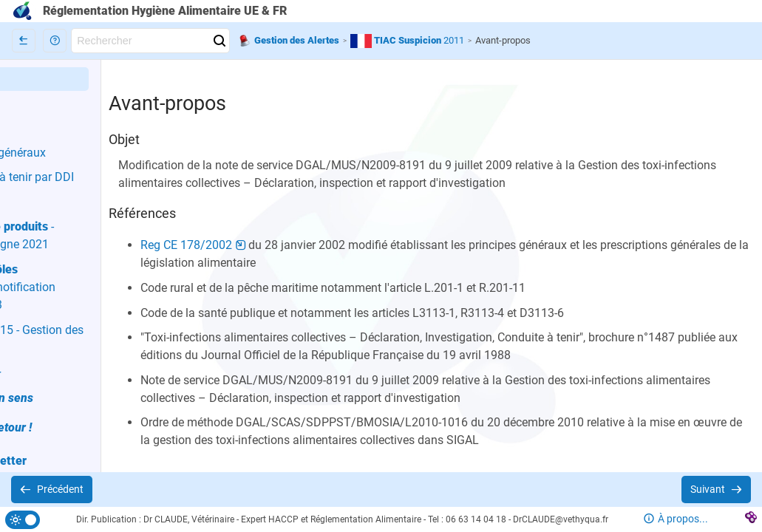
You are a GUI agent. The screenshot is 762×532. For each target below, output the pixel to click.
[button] (55, 41)
